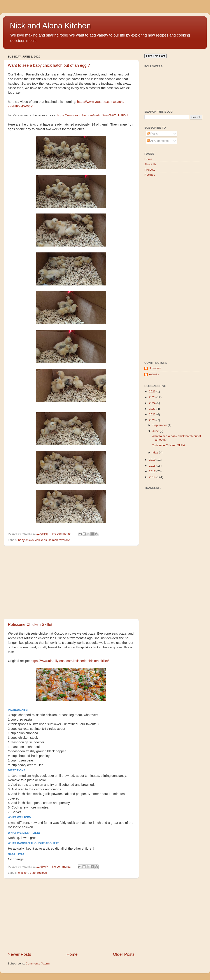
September (160, 425)
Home (72, 954)
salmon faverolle (59, 540)
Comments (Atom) (38, 963)
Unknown (155, 368)
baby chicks (26, 540)
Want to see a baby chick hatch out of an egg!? (49, 65)
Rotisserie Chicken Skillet (30, 625)
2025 (153, 397)
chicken (23, 873)
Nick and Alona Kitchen (50, 26)
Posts (152, 134)
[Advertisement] (71, 582)
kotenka (154, 374)
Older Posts (124, 954)
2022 (153, 414)
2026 (153, 391)
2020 (153, 420)
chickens (41, 540)
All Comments (158, 141)
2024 (153, 403)
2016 (153, 477)
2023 (153, 409)
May (156, 452)
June (156, 431)
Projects (150, 170)
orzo (33, 873)
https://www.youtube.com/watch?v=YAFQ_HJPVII (93, 115)
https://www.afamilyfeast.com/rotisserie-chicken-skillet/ (70, 661)
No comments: (62, 534)
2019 (153, 460)
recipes (42, 873)
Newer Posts (19, 954)
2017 (153, 471)
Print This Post (156, 56)
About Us (150, 164)
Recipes (150, 175)
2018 (153, 466)
